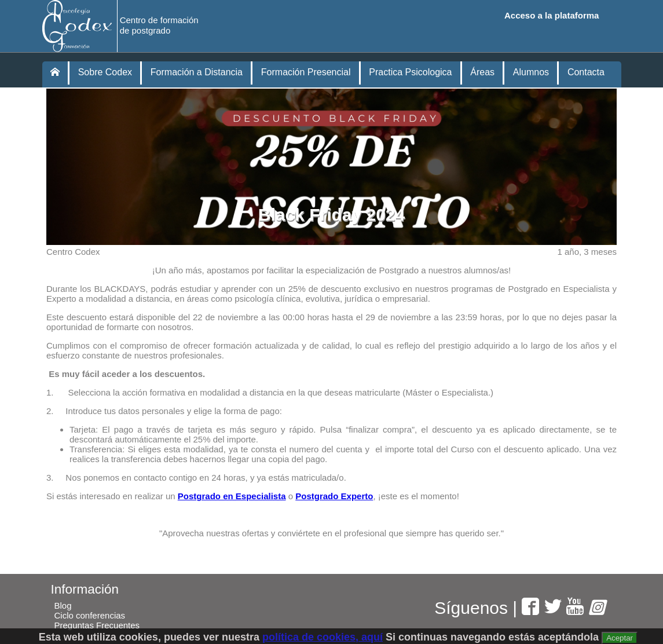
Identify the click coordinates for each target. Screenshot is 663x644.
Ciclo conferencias (90, 615)
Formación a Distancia (197, 72)
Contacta (586, 72)
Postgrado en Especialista (232, 496)
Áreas (482, 72)
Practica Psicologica (410, 72)
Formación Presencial (306, 72)
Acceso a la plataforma (552, 15)
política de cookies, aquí (323, 637)
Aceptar (620, 638)
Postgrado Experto (334, 496)
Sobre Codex (105, 72)
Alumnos (531, 72)
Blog (63, 605)
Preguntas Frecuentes (97, 625)
